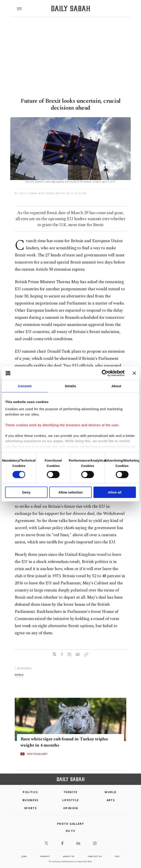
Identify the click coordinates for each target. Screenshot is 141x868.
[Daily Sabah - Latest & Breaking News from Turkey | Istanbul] (71, 9)
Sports (30, 808)
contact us (95, 856)
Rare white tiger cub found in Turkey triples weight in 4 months (64, 742)
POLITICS (30, 792)
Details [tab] (70, 386)
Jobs (24, 856)
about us (69, 856)
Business (30, 800)
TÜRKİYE (70, 792)
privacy (45, 856)
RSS (117, 856)
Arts (111, 800)
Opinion (70, 808)
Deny (26, 492)
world (19, 675)
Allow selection (70, 492)
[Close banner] (134, 373)
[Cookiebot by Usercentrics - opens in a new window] (105, 373)
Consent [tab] (25, 386)
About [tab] (116, 386)
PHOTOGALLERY (37, 754)
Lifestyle (71, 800)
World (111, 792)
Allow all (115, 492)
